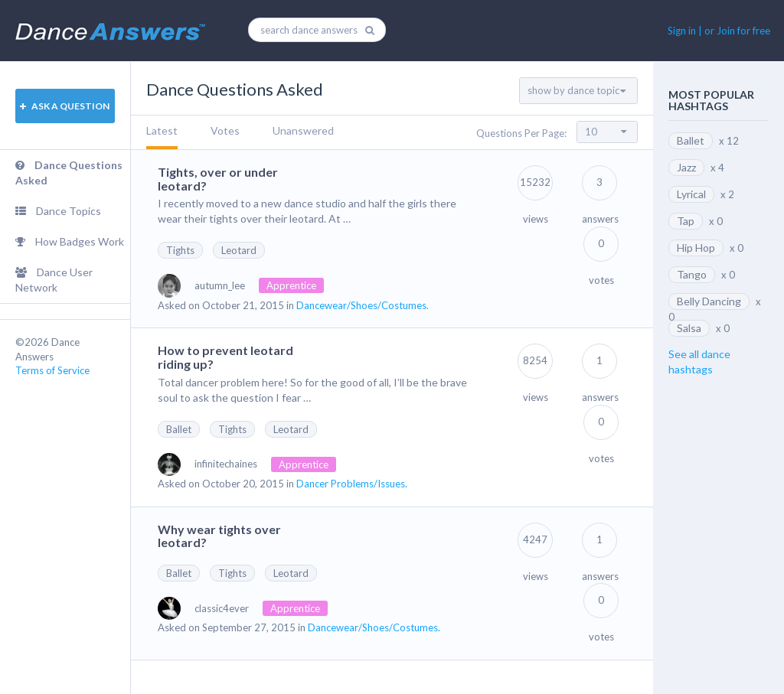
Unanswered (303, 130)
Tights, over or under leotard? (218, 179)
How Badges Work (70, 241)
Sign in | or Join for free (719, 31)
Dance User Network (54, 280)
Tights (180, 250)
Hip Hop (696, 248)
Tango (692, 274)
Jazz (686, 167)
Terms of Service (52, 370)
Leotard (239, 250)
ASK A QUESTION (65, 106)
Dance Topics (58, 211)
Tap (686, 221)
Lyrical (691, 194)
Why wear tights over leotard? (219, 536)
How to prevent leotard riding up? (225, 357)
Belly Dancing (709, 301)
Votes (225, 130)
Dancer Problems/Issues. (352, 484)
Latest (162, 130)
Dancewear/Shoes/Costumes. (363, 305)
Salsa (689, 328)
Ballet (179, 429)
